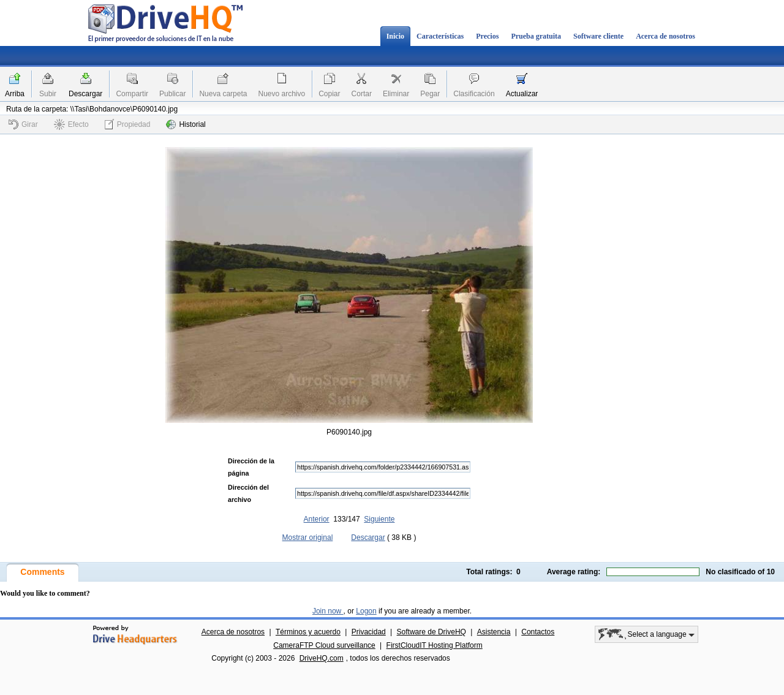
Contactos (538, 632)
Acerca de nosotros (665, 36)
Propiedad (128, 124)
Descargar (85, 94)
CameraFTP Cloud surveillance (324, 645)
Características (440, 36)
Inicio (395, 36)
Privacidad (369, 632)
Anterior (317, 519)
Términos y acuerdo (308, 632)
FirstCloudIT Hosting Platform (435, 645)
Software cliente (598, 36)
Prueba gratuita (536, 36)
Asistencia (494, 632)
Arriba (15, 94)
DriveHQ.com (322, 658)
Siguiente (379, 519)
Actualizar (522, 94)
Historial (186, 124)
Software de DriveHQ (432, 632)
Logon (366, 611)
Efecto (71, 124)
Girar (23, 124)
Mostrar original (308, 537)
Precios (487, 36)
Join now (328, 611)
